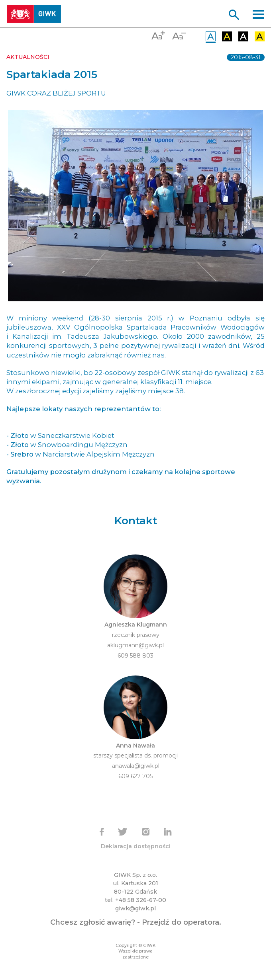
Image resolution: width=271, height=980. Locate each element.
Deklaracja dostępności (136, 846)
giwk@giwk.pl (135, 908)
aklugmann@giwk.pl (135, 645)
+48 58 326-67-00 (141, 900)
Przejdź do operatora (181, 922)
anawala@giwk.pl (136, 766)
